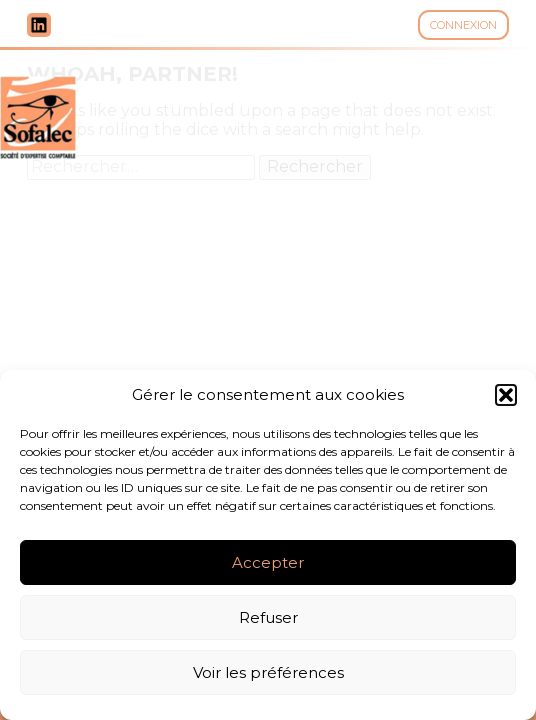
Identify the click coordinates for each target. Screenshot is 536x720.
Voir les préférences (268, 672)
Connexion (463, 25)
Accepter (268, 562)
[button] (506, 395)
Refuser (268, 617)
